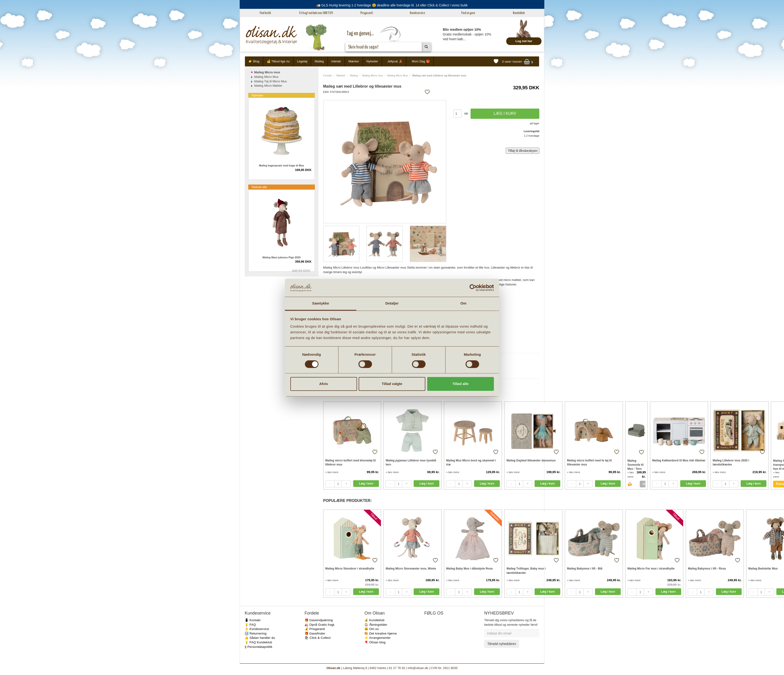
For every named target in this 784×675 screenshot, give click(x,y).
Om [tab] (463, 303)
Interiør (336, 61)
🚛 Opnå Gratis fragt (320, 625)
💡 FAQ (250, 625)
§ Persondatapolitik (258, 647)
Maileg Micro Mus (397, 75)
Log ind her (524, 41)
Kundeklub (519, 13)
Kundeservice (417, 13)
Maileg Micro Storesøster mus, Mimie (411, 569)
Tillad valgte (392, 384)
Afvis (324, 384)
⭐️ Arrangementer (377, 638)
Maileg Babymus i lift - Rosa (707, 569)
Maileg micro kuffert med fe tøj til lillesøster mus (589, 462)
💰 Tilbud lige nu (278, 61)
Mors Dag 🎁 (421, 61)
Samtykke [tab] (321, 303)
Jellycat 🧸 (395, 61)
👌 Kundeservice (257, 629)
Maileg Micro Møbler (268, 86)
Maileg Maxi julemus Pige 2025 (282, 257)
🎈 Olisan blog (375, 642)
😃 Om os (372, 629)
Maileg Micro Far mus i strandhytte (651, 569)
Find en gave (468, 13)
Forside (328, 75)
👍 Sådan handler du (260, 638)
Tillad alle (460, 384)
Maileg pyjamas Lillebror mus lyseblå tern (411, 462)
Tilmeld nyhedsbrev (502, 644)
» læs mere (332, 472)
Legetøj (302, 61)
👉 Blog (254, 61)
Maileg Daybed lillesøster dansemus (531, 460)
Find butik (265, 13)
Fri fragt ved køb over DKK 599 (316, 13)
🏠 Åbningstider (376, 625)
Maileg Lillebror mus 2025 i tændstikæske (731, 462)
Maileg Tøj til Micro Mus (270, 81)
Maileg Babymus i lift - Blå (585, 569)
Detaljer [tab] (392, 303)
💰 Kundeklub (374, 620)
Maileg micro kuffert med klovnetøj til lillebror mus (351, 462)
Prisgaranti (367, 13)
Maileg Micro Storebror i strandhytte (350, 569)
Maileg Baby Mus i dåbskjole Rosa (469, 569)
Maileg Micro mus (372, 75)
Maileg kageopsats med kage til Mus (282, 165)
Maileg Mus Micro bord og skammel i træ (471, 462)
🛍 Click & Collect (318, 638)
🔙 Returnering (256, 633)
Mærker (354, 61)
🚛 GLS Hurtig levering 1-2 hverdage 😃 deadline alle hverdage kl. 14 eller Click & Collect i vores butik (392, 5)
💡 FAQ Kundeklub (258, 642)
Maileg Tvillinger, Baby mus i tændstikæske (526, 571)
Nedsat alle (259, 187)
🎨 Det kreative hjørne (381, 633)
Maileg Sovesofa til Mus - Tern (635, 465)
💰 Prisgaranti (315, 629)
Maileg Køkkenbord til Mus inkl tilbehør (679, 460)
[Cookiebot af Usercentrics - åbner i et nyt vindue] (473, 288)
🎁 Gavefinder (315, 633)
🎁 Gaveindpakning (319, 620)
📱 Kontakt (253, 620)
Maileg (319, 61)
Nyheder (372, 61)
